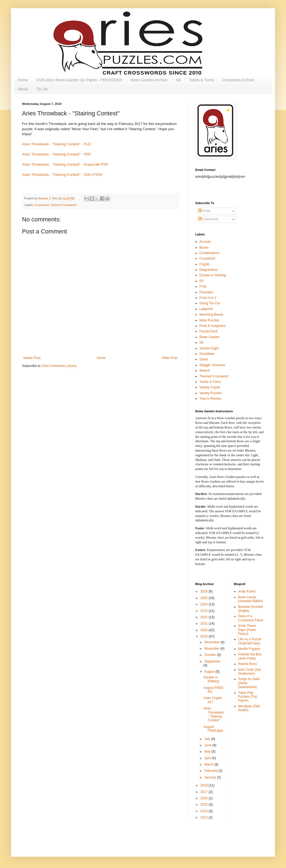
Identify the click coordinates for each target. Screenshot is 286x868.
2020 (205, 630)
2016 (205, 798)
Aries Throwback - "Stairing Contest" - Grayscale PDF (65, 164)
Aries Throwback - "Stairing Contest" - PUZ (57, 144)
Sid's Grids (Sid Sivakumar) (249, 672)
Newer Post (32, 358)
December (212, 642)
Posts (204, 211)
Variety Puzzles (211, 393)
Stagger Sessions (212, 365)
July (208, 739)
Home (23, 80)
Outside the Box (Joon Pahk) (250, 656)
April (208, 758)
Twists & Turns (201, 80)
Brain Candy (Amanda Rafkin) (251, 599)
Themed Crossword (63, 205)
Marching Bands (211, 315)
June (208, 745)
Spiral (204, 359)
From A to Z (208, 298)
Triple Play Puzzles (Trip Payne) (248, 697)
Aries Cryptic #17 (213, 700)
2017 (205, 792)
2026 (205, 591)
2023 (205, 611)
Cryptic (204, 264)
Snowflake (207, 354)
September (212, 661)
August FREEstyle (213, 729)
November (212, 649)
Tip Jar (42, 89)
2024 (205, 604)
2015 (205, 805)
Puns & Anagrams (213, 326)
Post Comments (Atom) (59, 366)
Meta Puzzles (209, 320)
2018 (205, 785)
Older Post (170, 358)
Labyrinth (206, 309)
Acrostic (205, 242)
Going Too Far (210, 303)
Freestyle (206, 292)
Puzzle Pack (208, 331)
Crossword (42, 205)
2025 (205, 598)
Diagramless (209, 270)
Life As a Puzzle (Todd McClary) (250, 641)
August (210, 672)
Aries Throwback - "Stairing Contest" (214, 714)
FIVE (203, 286)
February (211, 771)
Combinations (209, 253)
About (23, 89)
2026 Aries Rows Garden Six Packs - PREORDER (79, 80)
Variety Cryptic (210, 387)
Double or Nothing (213, 275)
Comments (208, 219)
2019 (205, 636)
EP (202, 281)
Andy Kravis (247, 591)
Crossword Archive (238, 80)
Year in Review (210, 399)
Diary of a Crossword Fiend (251, 618)
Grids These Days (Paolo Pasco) (247, 630)
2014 (205, 811)
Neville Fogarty (249, 649)
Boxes (204, 247)
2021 (205, 624)
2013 (205, 817)
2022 (205, 617)
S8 (178, 80)
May (208, 752)
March (209, 764)
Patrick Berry (248, 664)
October (211, 655)
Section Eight (209, 348)
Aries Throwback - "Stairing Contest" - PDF (57, 154)
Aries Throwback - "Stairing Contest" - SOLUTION (62, 175)
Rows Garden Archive (149, 80)
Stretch (205, 371)
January (211, 777)
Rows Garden (209, 337)
